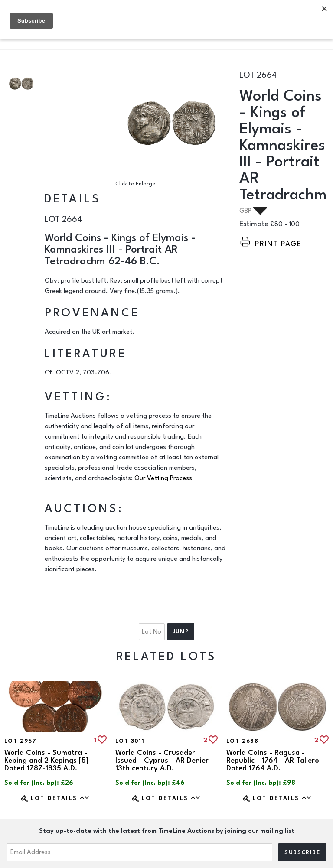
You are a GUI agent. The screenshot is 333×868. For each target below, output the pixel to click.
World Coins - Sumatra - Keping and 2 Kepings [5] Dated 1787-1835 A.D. (46, 761)
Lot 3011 (130, 741)
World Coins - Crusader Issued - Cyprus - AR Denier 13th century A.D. (162, 761)
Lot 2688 (242, 741)
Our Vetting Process (163, 478)
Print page (278, 244)
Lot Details (60, 798)
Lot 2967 (20, 741)
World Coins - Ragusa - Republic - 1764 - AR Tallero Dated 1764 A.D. (273, 761)
